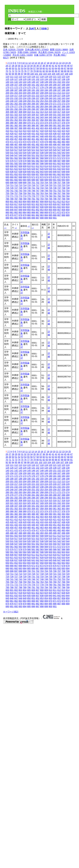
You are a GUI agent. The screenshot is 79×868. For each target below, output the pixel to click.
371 (33, 123)
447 (38, 136)
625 (29, 169)
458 (20, 139)
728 (20, 188)
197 (59, 90)
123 (63, 77)
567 (38, 158)
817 (16, 204)
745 (29, 191)
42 (56, 66)
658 (42, 174)
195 (50, 90)
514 (68, 147)
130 (29, 79)
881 (33, 215)
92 (7, 74)
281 (33, 106)
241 (55, 98)
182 (59, 87)
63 (53, 68)
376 (55, 123)
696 (12, 182)
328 (42, 115)
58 (38, 68)
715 (29, 185)
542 (59, 153)
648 (63, 172)
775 (29, 196)
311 (33, 112)
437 (59, 134)
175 (29, 87)
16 (42, 63)
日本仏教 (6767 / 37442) (37, 50)
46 (68, 66)
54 (25, 68)
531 (12, 153)
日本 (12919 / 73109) (13, 50)
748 (42, 191)
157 (16, 85)
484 (68, 142)
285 (50, 106)
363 (63, 120)
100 (32, 74)
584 (46, 161)
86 (56, 71)
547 (16, 155)
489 (25, 144)
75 (22, 71)
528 (63, 150)
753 (63, 191)
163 (42, 85)
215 (7, 96)
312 (38, 112)
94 (13, 74)
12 (30, 63)
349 (68, 117)
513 (63, 147)
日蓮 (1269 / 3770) (43, 55)
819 (25, 204)
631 (55, 169)
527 (59, 150)
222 (38, 96)
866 (33, 212)
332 (59, 115)
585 (50, 161)
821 (33, 204)
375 (50, 123)
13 (33, 63)
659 (46, 174)
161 (33, 85)
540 (50, 153)
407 (59, 128)
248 (20, 101)
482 (59, 142)
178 (42, 87)
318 (63, 112)
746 (33, 191)
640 (29, 172)
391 (55, 125)
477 (38, 142)
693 (63, 180)
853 (42, 210)
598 (42, 163)
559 (68, 155)
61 (47, 68)
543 (63, 153)
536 (33, 153)
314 (46, 112)
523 (42, 150)
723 (63, 185)
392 (59, 125)
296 (33, 109)
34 (31, 66)
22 (60, 63)
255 (50, 101)
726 (12, 188)
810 (50, 202)
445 (29, 136)
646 (55, 172)
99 (28, 74)
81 (41, 71)
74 (19, 71)
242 (59, 98)
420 (50, 131)
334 (68, 115)
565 (29, 158)
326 (33, 115)
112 (16, 77)
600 (50, 163)
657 (38, 174)
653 (20, 174)
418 (42, 131)
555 (50, 155)
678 (63, 177)
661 (55, 174)
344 (46, 117)
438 (63, 134)
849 (25, 210)
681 (12, 180)
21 (57, 63)
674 (46, 177)
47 (71, 66)
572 (59, 158)
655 (29, 174)
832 (16, 207)
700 (29, 182)
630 (50, 169)
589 (68, 161)
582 (38, 161)
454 (68, 136)
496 (55, 144)
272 (59, 104)
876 (12, 215)
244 (68, 98)
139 (68, 79)
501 (12, 147)
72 (13, 71)
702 (38, 182)
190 (29, 90)
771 (12, 196)
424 (68, 131)
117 (38, 77)
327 (38, 115)
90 (68, 71)
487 (16, 144)
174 (25, 87)
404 (46, 128)
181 (55, 87)
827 (59, 204)
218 (20, 96)
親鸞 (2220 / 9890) (59, 50)
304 (68, 109)
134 (46, 79)
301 (55, 109)
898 (42, 218)
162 (38, 85)
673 (42, 177)
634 (68, 169)
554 (46, 155)
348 (63, 117)
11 (27, 63)
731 (33, 188)
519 (25, 150)
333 (63, 115)
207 (38, 93)
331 (55, 115)
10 (23, 63)
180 (50, 87)
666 (12, 177)
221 (33, 96)
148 (42, 82)
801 (12, 202)
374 (46, 123)
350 (7, 120)
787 (16, 199)
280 (29, 106)
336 (12, 117)
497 (59, 144)
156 (12, 85)
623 (20, 169)
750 (50, 191)
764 (46, 193)
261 (12, 104)
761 (33, 193)
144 (25, 82)
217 (16, 96)
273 (63, 104)
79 (34, 71)
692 (59, 180)
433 (42, 134)
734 (46, 188)
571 (55, 158)
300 (50, 109)
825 (50, 204)
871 (55, 212)
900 (50, 218)
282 (38, 106)
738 (63, 188)
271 (55, 104)
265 (29, 104)
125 (7, 79)
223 (42, 96)
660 (50, 174)
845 (7, 210)
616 (55, 166)
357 (38, 120)
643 (42, 172)
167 (59, 85)
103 (45, 74)
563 (20, 158)
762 (38, 193)
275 (7, 106)
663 (63, 174)
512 (59, 147)
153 (63, 82)
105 (54, 74)
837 (38, 207)
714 (25, 185)
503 (20, 147)
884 (46, 215)
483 (63, 142)
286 (55, 106)
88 (62, 71)
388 (42, 125)
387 (38, 125)
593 (20, 163)
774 (25, 196)
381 (12, 125)
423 (63, 131)
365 (7, 123)
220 (29, 96)
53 (22, 68)
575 (7, 161)
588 (63, 161)
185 (7, 90)
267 (38, 104)
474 (25, 142)
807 (38, 202)
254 (46, 101)
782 (59, 196)
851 (33, 210)
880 (29, 215)
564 (25, 158)
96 (19, 74)
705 (50, 182)
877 (16, 215)
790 (29, 199)
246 (12, 101)
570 (50, 158)
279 (25, 106)
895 (29, 218)
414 (25, 131)
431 (33, 134)
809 (46, 202)
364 (68, 120)
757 (16, 193)
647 (59, 172)
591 (12, 163)
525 (50, 150)
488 (20, 144)
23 (63, 63)
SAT (32, 28)
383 (20, 125)
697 (16, 182)
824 (46, 204)
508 (42, 147)
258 (63, 101)
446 (33, 136)
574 (68, 158)
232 (16, 98)
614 (46, 166)
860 (7, 212)
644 (46, 172)
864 (25, 212)
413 (20, 131)
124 (68, 77)
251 (33, 101)
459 (25, 139)
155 (7, 85)
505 (29, 147)
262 (16, 104)
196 (55, 90)
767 (59, 193)
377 (59, 123)
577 (16, 161)
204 (25, 93)
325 (29, 115)
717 (38, 185)
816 (12, 204)
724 (68, 185)
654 (25, 174)
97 (22, 74)
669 (25, 177)
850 (29, 210)
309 (25, 112)
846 (12, 210)
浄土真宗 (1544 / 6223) (49, 52)
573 (63, 158)
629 (46, 169)
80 (38, 71)
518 (20, 150)
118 (42, 77)
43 (59, 66)
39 (47, 66)
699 (25, 182)
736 (55, 188)
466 (55, 139)
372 (38, 123)
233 (20, 98)
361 (55, 120)
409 (68, 128)
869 (46, 212)
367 (16, 123)
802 (16, 202)
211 (55, 93)
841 (55, 207)
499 (68, 144)
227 (59, 96)
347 (59, 117)
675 (50, 177)
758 (20, 193)
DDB (44, 28)
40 (50, 66)
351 (12, 120)
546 (12, 155)
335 (7, 117)
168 (63, 85)
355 (29, 120)
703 (42, 182)
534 (25, 153)
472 (16, 142)
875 (7, 215)
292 (16, 109)
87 (59, 71)
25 (69, 63)
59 (41, 68)
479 (46, 142)
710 (7, 185)
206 (33, 93)
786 (12, 199)
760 (29, 193)
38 (44, 66)
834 (25, 207)
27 (10, 66)
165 (50, 85)
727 (16, 188)
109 (71, 74)
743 (20, 191)
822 (38, 204)
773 (20, 196)
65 (59, 68)
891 (12, 218)
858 (63, 210)
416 (33, 131)
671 (33, 177)
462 (38, 139)
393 (63, 125)
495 (50, 144)
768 (63, 193)
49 (10, 68)
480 (50, 142)
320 (7, 115)
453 (63, 136)
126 (12, 79)
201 (12, 93)
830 (7, 207)
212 (59, 93)
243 (63, 98)
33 (28, 66)
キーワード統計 (11, 612)
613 (42, 166)
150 (50, 82)
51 (16, 68)
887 (59, 215)
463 (42, 139)
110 (7, 77)
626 (33, 169)
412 (16, 131)
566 (33, 158)
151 (55, 82)
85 (53, 71)
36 (38, 66)
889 (68, 215)
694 (68, 180)
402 (38, 128)
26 (7, 66)
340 (29, 117)
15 (39, 63)
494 (46, 144)
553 (42, 155)
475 (29, 142)
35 (34, 66)
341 (33, 117)
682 (16, 180)
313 (42, 112)
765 (50, 193)
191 (33, 90)
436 (55, 134)
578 (20, 161)
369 (25, 123)
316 (55, 112)
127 (16, 79)
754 (68, 191)
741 (12, 191)
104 (49, 74)
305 (7, 112)
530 (7, 153)
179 (46, 87)
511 (55, 147)
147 (38, 82)
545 (7, 155)
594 (25, 163)
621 (12, 169)
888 (63, 215)
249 (25, 101)
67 (65, 68)
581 (33, 161)
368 (20, 123)
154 (68, 82)
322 (16, 115)
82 (44, 71)
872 (59, 212)
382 (16, 125)
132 (38, 79)
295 (29, 109)
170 (7, 87)
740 (7, 191)
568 (42, 158)
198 (63, 90)
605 (7, 166)
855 (50, 210)
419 (46, 131)
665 (7, 177)
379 (68, 123)
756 (12, 193)
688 (42, 180)
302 (59, 109)
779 (46, 196)
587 (59, 161)
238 (42, 98)
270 (50, 104)
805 (29, 202)
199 (68, 90)
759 (25, 193)
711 (12, 185)
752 (59, 191)
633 (63, 169)
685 (29, 180)
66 (62, 68)
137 (59, 79)
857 (59, 210)
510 (50, 147)
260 (7, 104)
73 (16, 71)
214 (68, 93)
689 (46, 180)
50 (13, 68)
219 (25, 96)
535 (29, 153)
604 (68, 163)
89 (65, 71)
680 (7, 180)
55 (28, 68)
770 (7, 196)
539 (46, 153)
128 (20, 79)
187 (16, 90)
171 (12, 87)
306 (12, 112)
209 (46, 93)
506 (33, 147)
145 (29, 82)
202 (16, 93)
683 (20, 180)
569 (46, 158)
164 (46, 85)
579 (25, 161)
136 (55, 79)
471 (12, 142)
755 (7, 193)
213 (63, 93)
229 (68, 96)
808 (42, 202)
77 (28, 71)
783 (63, 196)
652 (16, 174)
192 (38, 90)
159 (25, 85)
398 (20, 128)
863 (20, 212)
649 (68, 172)
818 (20, 204)
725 (7, 188)
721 (55, 185)
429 (25, 134)
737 (59, 188)
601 (55, 163)
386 (33, 125)
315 (50, 112)
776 (33, 196)
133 (42, 79)
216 (12, 96)
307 (16, 112)
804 (25, 202)
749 (46, 191)
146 (33, 82)
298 (42, 109)
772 (16, 196)
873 (63, 212)
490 (29, 144)
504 (25, 147)
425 (7, 134)
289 (68, 106)
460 (29, 139)
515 (7, 150)
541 (55, 153)
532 (16, 153)
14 (36, 63)
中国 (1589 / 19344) (27, 52)
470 (7, 142)
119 (46, 77)
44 (62, 66)
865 (29, 212)
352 (16, 120)
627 (38, 169)
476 (33, 142)
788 (20, 199)
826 (55, 204)
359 (46, 120)
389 (46, 125)
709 (68, 182)
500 (7, 147)
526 (55, 150)
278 (20, 106)
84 (50, 71)
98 (25, 74)
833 (20, 207)
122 (59, 77)
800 (7, 202)
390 (50, 125)
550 (29, 155)
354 (25, 120)
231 (12, 98)
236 (33, 98)
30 (19, 66)
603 (63, 163)
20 (54, 63)
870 (50, 212)
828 (63, 204)
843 (63, 207)
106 (58, 74)
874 (68, 212)
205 (29, 93)
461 (33, 139)
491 (33, 144)
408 (63, 128)
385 (29, 125)
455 (7, 139)
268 (42, 104)
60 (44, 68)
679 (68, 177)
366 (12, 123)
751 (55, 191)
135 (50, 79)
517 (16, 150)
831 (12, 207)
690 (50, 180)
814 (68, 202)
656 (33, 174)
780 (50, 196)
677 (59, 177)
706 (55, 182)
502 (16, 147)
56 (31, 68)
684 (25, 180)
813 (63, 202)
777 (38, 196)
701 (33, 182)
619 (68, 166)
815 (7, 204)
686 (33, 180)
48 (7, 68)
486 (12, 144)
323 (20, 115)
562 (16, 158)
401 (33, 128)
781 (55, 196)
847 (16, 210)
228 (63, 96)
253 (42, 101)
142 (16, 82)
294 (25, 109)
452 (59, 136)
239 (46, 98)
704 (46, 182)
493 (42, 144)
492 (38, 144)
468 (63, 139)
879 (25, 215)
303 (63, 109)
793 (42, 199)
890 (7, 218)
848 (20, 210)
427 (16, 134)
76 (25, 71)
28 (13, 66)
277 (16, 106)
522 (38, 150)
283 (42, 106)
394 (68, 125)
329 (46, 115)
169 (68, 85)
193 (42, 90)
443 (20, 136)
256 (55, 101)
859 (68, 210)
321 (12, 115)
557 (59, 155)
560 (7, 158)
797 (59, 199)
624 (25, 169)
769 (68, 193)
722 (59, 185)
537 (38, 153)
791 (33, 199)
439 (68, 134)
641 (33, 172)
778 (42, 196)
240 (50, 98)
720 (50, 185)
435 (50, 134)
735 (50, 188)
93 (10, 74)
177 (38, 87)
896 (33, 218)
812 (59, 202)
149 (46, 82)
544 (68, 153)
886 (55, 215)
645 (50, 172)
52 (19, 68)
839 (46, 207)
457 (16, 139)
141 (12, 82)
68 (68, 68)
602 (59, 163)
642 (38, 172)
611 (33, 166)
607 (16, 166)
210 (50, 93)
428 (20, 134)
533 (20, 153)
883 (42, 215)
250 (29, 101)
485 (7, 144)
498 (63, 144)
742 (16, 191)
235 (29, 98)
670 (29, 177)
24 (66, 63)
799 (68, 199)
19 (51, 63)
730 (29, 188)
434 (46, 134)
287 (59, 106)
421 (55, 131)
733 (42, 188)
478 (42, 142)
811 (55, 202)
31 (22, 66)
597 (38, 163)
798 (63, 199)
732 (38, 188)
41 (53, 66)
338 (20, 117)
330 (50, 115)
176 (33, 87)
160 (29, 85)
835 (29, 207)
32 (25, 66)
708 (63, 182)
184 (68, 87)
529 (68, 150)
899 (46, 218)
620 (7, 169)
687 (38, 180)
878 (20, 215)
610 (29, 166)
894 (25, 218)
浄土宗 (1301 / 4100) (23, 55)
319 (68, 112)
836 (33, 207)
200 (7, 93)
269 (46, 104)
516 (12, 150)
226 (55, 96)
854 (46, 210)
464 (46, 139)
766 (55, 193)
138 (63, 79)
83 (47, 71)
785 (7, 199)
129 (25, 79)
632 (59, 169)
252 (38, 101)
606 (12, 166)
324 (25, 115)
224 (46, 96)
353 (20, 120)
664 (68, 174)
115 (29, 77)
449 (46, 136)
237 (38, 98)
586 (55, 161)
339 (25, 117)
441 (12, 136)
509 (46, 147)
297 (38, 109)
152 (59, 82)
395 (7, 128)
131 (33, 79)
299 (46, 109)
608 (20, 166)
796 (55, 199)
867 (38, 212)
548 (20, 155)
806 (33, 202)
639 (25, 172)
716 (33, 185)
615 (50, 166)
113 (20, 77)
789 (25, 199)
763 (42, 193)
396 (12, 128)
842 (59, 207)
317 (59, 112)
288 (63, 106)
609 (25, 166)
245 (7, 101)
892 (16, 218)
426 (12, 134)
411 (12, 131)
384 (25, 125)
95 (16, 74)
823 (42, 204)
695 (7, 182)
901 (55, 218)
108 (66, 74)
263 (20, 104)
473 (20, 142)
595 (29, 163)
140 (7, 82)
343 (42, 117)
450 (50, 136)
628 (42, 169)
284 (46, 106)
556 (55, 155)
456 (12, 139)
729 (25, 188)
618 (63, 166)
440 (7, 136)
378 (63, 123)
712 (16, 185)
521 (33, 150)
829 (68, 204)
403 (42, 128)
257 (59, 101)
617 (59, 166)
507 (38, 147)
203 (20, 93)
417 (38, 131)
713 (20, 185)
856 (55, 210)
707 (59, 182)
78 (31, 71)
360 (50, 120)
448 (42, 136)
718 (42, 185)
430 (29, 134)
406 (55, 128)
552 (38, 155)
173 (20, 87)
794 (46, 199)
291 (12, 109)
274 (68, 104)
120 (50, 77)
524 (46, 150)
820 (29, 204)
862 (16, 212)
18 (48, 63)
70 (7, 71)
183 (63, 87)
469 (68, 139)
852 (38, 210)
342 (38, 117)
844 (68, 207)
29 (16, 66)
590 (7, 163)
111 (12, 77)
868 (42, 212)
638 (20, 172)
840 (50, 207)
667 (16, 177)
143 (20, 82)
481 (55, 142)
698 (20, 182)
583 (42, 161)
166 (55, 85)
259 (68, 101)
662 (59, 174)
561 (12, 158)
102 (41, 74)
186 (12, 90)
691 (55, 180)
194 (46, 90)
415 (29, 131)
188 (20, 90)
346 (55, 117)
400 (29, 128)
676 (55, 177)
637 (16, 172)
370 (29, 123)
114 (25, 77)
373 (42, 123)
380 (7, 125)
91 (71, 71)
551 (33, 155)
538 (42, 153)
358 (42, 120)
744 (25, 191)
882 (38, 215)
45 (65, 66)
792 (38, 199)
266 (33, 104)
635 (7, 172)
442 (16, 136)
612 (38, 166)
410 (7, 131)
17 (45, 63)
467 (59, 139)
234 (25, 98)
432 (38, 134)
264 (25, 104)
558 (63, 155)
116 (33, 77)
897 (38, 218)
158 (20, 85)
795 (50, 199)
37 (41, 66)
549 (25, 155)
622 (16, 169)
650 (7, 174)
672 (38, 177)
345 (50, 117)
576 (12, 161)
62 (50, 68)
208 (42, 93)
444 (25, 136)
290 (7, 109)
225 (50, 96)
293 (20, 109)
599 (46, 163)
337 (16, 117)
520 (29, 150)
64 (56, 68)
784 (68, 196)
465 (50, 139)
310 (29, 112)
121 (55, 77)
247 (16, 101)
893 (20, 218)
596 (33, 163)
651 (12, 174)
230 (7, 98)
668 (20, 177)
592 (16, 163)
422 (59, 131)
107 (62, 74)
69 (71, 68)
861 (12, 212)
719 (46, 185)
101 (36, 74)
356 (33, 120)
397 (16, 128)
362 (59, 120)
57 (34, 68)
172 (16, 87)
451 (55, 136)
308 (20, 112)
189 (25, 90)
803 (20, 202)
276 (12, 106)
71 (10, 71)
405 (50, 128)
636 (12, 172)
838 (42, 207)
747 (38, 191)
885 (50, 215)
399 (25, 128)
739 (68, 188)
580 (29, 161)
